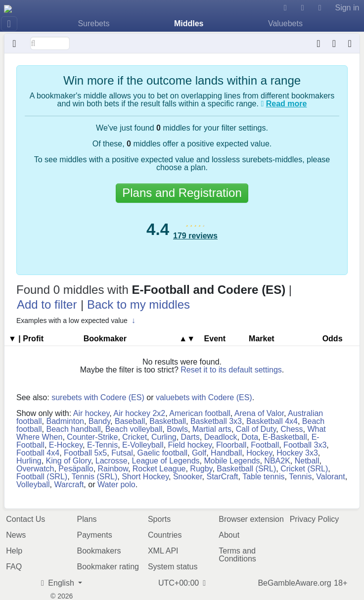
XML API (163, 551)
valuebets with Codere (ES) (204, 397)
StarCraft (223, 477)
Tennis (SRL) (94, 477)
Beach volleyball (134, 429)
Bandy (99, 421)
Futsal (122, 453)
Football (265, 445)
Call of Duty (256, 429)
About (229, 535)
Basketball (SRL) (246, 469)
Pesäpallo (76, 469)
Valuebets (285, 23)
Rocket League (159, 469)
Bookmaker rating (108, 567)
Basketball (168, 421)
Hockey (259, 453)
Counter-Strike (92, 437)
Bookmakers (99, 551)
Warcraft (69, 485)
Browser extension (251, 519)
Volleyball (33, 485)
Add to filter (47, 304)
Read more (287, 104)
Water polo (116, 485)
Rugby (201, 469)
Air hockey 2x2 (139, 413)
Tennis (300, 477)
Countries (165, 535)
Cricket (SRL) (304, 469)
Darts (190, 437)
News (16, 535)
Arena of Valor (259, 413)
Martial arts (212, 429)
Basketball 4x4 (272, 421)
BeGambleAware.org (294, 583)
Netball (307, 461)
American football (200, 413)
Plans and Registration (182, 193)
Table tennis (263, 477)
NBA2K (277, 461)
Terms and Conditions (237, 555)
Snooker (188, 477)
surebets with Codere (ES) (98, 397)
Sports (159, 519)
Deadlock (221, 437)
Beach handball (73, 429)
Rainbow (113, 469)
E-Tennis (102, 445)
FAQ (14, 567)
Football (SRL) (42, 477)
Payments (95, 535)
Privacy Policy (315, 519)
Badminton (65, 421)
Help (14, 551)
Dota (250, 437)
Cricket (135, 437)
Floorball (231, 445)
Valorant (330, 477)
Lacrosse (112, 461)
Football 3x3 (305, 445)
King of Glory (68, 461)
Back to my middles (138, 304)
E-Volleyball (143, 445)
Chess (292, 429)
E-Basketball (285, 437)
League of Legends (166, 461)
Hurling (29, 461)
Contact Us (25, 519)
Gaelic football (162, 453)
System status (173, 567)
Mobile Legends (232, 461)
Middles (189, 23)
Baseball (130, 421)
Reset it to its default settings (231, 370)
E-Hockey (66, 445)
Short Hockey (145, 477)
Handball (226, 453)
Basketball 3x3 (216, 421)
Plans (87, 519)
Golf (199, 453)
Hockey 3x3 (297, 453)
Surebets (93, 23)
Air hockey (91, 413)
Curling (164, 437)
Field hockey (190, 445)
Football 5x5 (85, 453)
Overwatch (35, 469)
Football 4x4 (38, 453)
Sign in (347, 8)
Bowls (177, 429)
